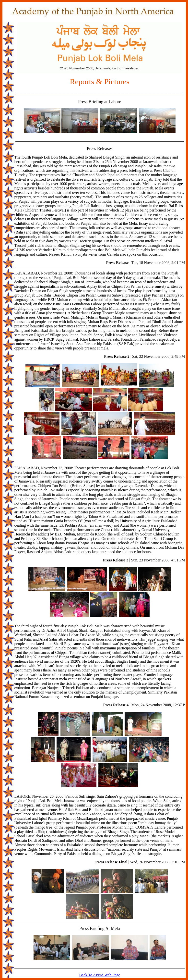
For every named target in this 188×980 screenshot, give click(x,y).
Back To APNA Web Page (100, 975)
